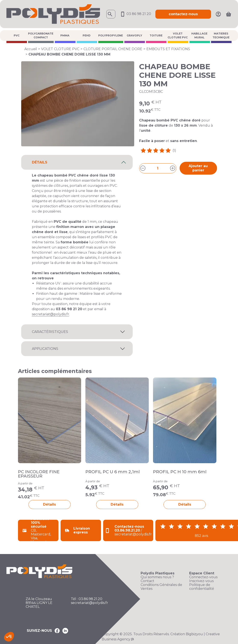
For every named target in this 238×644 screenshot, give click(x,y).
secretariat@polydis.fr (51, 314)
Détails (49, 504)
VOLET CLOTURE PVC (178, 35)
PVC (17, 35)
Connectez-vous (203, 577)
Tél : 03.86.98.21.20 (87, 599)
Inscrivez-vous (201, 581)
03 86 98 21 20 (135, 14)
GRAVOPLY (134, 35)
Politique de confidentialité (202, 587)
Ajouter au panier (198, 168)
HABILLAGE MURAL (199, 35)
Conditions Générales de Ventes (161, 587)
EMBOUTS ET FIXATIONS (168, 49)
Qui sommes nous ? (157, 577)
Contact (147, 581)
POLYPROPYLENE (111, 35)
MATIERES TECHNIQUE (221, 35)
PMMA (65, 35)
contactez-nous (183, 14)
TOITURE (156, 35)
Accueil (31, 49)
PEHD (87, 35)
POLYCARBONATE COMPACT (41, 35)
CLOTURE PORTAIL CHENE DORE (113, 49)
